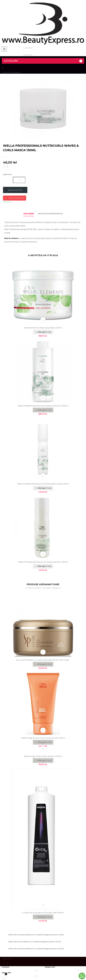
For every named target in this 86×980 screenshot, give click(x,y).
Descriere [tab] (29, 214)
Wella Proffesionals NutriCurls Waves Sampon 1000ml (43, 406)
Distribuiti (3, 157)
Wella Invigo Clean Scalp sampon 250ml (43, 756)
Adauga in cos (15, 190)
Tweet (8, 157)
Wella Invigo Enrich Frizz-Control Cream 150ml (43, 738)
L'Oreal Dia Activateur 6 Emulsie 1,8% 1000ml (43, 913)
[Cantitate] (19, 180)
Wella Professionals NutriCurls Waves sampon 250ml (43, 562)
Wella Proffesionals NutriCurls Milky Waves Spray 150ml (43, 484)
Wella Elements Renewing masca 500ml (43, 328)
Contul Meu (28, 48)
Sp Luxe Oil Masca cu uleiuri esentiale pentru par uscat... (43, 660)
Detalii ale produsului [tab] (50, 214)
